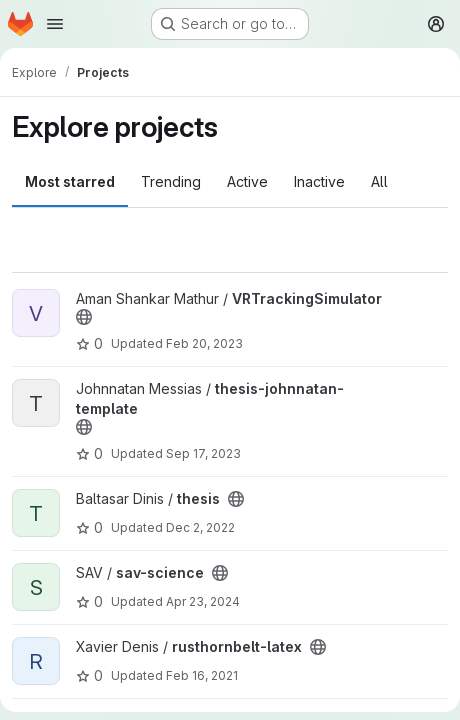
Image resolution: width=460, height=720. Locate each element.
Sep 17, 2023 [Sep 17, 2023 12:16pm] (203, 453)
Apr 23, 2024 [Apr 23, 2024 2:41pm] (203, 601)
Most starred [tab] (70, 181)
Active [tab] (247, 181)
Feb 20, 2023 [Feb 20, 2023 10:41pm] (204, 343)
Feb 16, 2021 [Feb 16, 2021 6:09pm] (202, 675)
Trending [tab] (171, 181)
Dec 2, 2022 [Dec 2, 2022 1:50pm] (200, 527)
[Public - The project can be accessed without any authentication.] (84, 317)
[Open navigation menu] (55, 24)
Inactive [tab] (319, 181)
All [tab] (379, 181)
